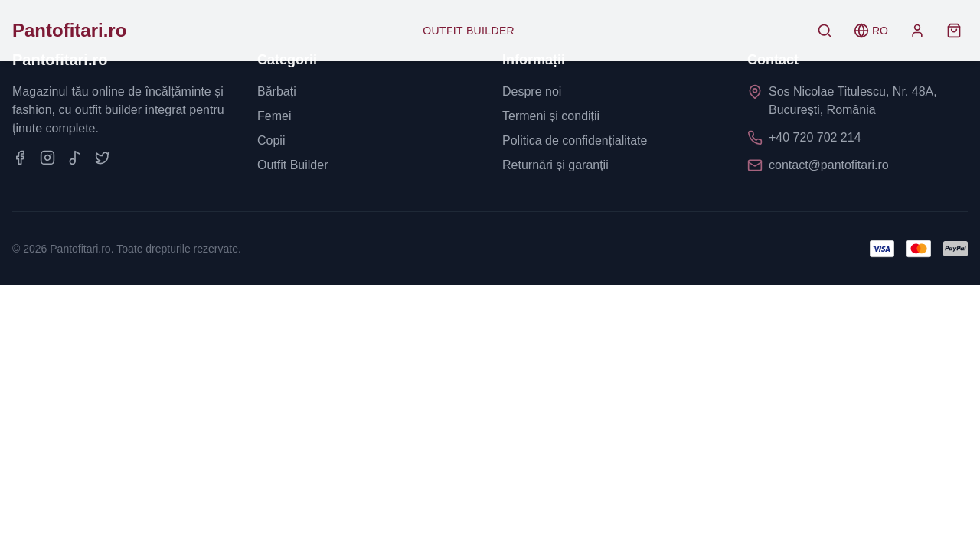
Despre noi (532, 91)
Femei (274, 116)
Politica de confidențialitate (575, 140)
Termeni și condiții (551, 116)
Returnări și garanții (555, 165)
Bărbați (277, 91)
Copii (271, 140)
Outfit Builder (469, 31)
